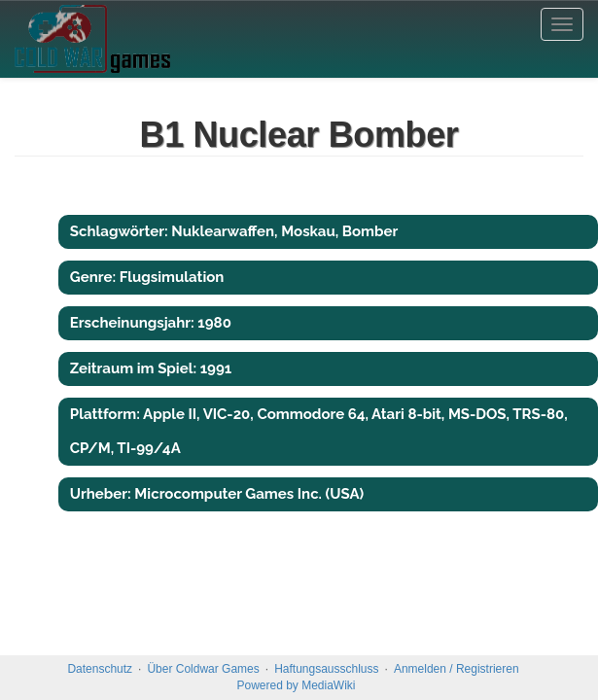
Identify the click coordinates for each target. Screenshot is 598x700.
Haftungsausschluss (326, 669)
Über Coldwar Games (203, 669)
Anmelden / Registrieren (457, 669)
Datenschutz (100, 669)
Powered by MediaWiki (296, 685)
